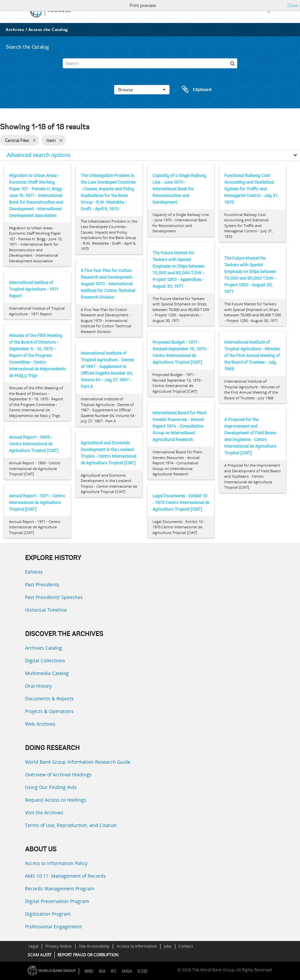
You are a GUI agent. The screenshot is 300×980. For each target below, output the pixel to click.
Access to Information (137, 946)
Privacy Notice (59, 946)
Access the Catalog (48, 29)
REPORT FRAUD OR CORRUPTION (88, 955)
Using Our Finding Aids (51, 787)
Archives (15, 29)
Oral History (38, 686)
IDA (102, 971)
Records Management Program (60, 888)
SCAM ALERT (40, 955)
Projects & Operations (49, 711)
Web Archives (40, 724)
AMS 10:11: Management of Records (65, 876)
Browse (142, 90)
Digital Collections (45, 660)
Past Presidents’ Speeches (54, 597)
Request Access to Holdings (56, 800)
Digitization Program (48, 914)
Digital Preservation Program (57, 901)
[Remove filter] (34, 140)
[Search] (150, 63)
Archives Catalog (44, 648)
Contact (186, 946)
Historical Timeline (46, 610)
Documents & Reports (49, 698)
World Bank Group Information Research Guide (78, 762)
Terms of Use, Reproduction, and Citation (71, 825)
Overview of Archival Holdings (58, 774)
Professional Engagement (53, 926)
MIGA (127, 971)
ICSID (142, 971)
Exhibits (34, 572)
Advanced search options (39, 155)
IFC (114, 971)
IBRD (89, 971)
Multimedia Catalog (47, 673)
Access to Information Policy (56, 863)
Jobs (168, 946)
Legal (33, 946)
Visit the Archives (44, 812)
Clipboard (194, 90)
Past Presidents (42, 584)
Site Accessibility (94, 946)
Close (293, 5)
